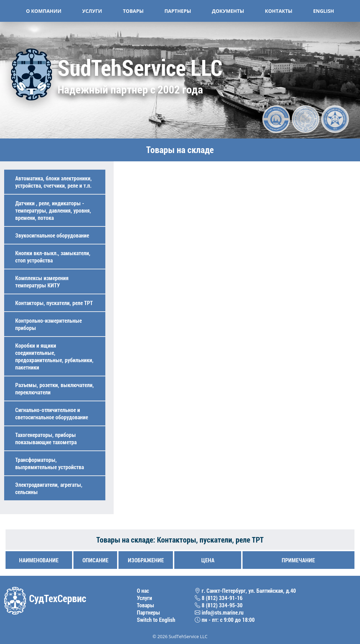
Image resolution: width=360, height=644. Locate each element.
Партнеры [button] (178, 11)
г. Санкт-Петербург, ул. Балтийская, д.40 (245, 591)
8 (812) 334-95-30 (219, 605)
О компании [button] (44, 11)
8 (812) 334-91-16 (219, 598)
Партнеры (148, 612)
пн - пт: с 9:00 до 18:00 (225, 620)
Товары (146, 605)
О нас (143, 591)
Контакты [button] (279, 11)
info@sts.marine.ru (219, 612)
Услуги (144, 598)
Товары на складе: (127, 540)
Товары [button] (133, 11)
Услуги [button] (92, 11)
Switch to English (156, 620)
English (324, 11)
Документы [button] (228, 11)
